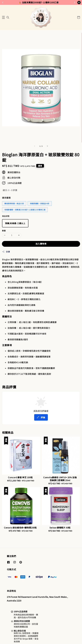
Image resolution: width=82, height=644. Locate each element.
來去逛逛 (53, 2)
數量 (4, 231)
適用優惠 (6, 198)
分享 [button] (6, 252)
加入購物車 (41, 244)
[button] (3, 17)
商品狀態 (6, 216)
